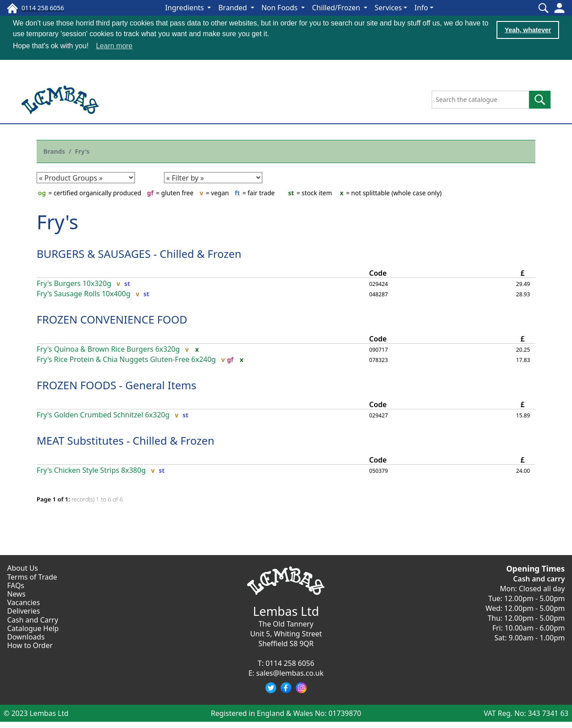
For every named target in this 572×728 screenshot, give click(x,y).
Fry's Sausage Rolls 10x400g (84, 293)
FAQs (16, 585)
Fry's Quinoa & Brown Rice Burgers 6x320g (108, 349)
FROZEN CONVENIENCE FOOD (112, 319)
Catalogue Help (33, 627)
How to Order (30, 645)
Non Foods (280, 8)
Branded (233, 8)
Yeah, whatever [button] (528, 30)
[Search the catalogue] (480, 99)
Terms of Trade (32, 576)
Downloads (26, 636)
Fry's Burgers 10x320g (74, 283)
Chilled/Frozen (337, 8)
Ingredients (185, 8)
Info (421, 8)
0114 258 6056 (290, 663)
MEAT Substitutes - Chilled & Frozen (126, 440)
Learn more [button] (114, 46)
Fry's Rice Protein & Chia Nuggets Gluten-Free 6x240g (126, 359)
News (16, 593)
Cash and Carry (33, 619)
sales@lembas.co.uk (290, 673)
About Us (23, 568)
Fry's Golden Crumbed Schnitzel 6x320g (103, 414)
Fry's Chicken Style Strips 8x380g (91, 470)
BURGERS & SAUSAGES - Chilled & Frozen (139, 253)
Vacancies (23, 602)
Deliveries (24, 610)
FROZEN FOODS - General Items (116, 385)
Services (388, 8)
